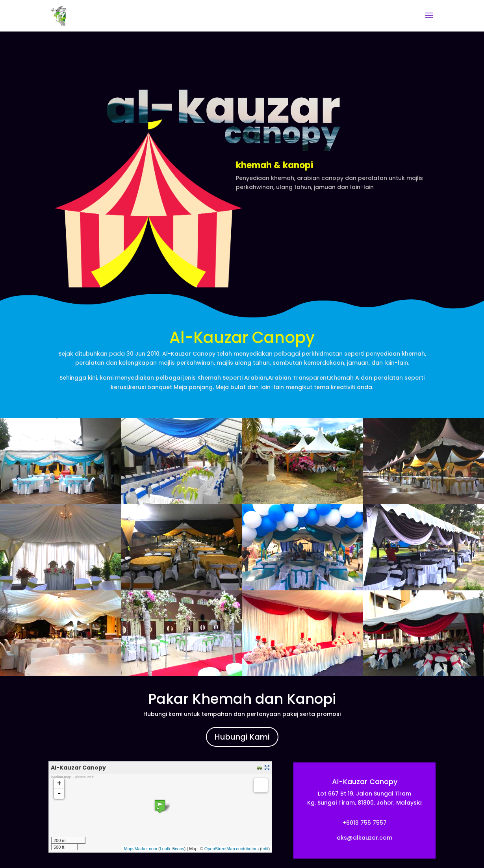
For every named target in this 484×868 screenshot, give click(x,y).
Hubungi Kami (242, 737)
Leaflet (166, 849)
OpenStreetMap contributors (232, 849)
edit (265, 849)
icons (179, 849)
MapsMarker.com (141, 849)
